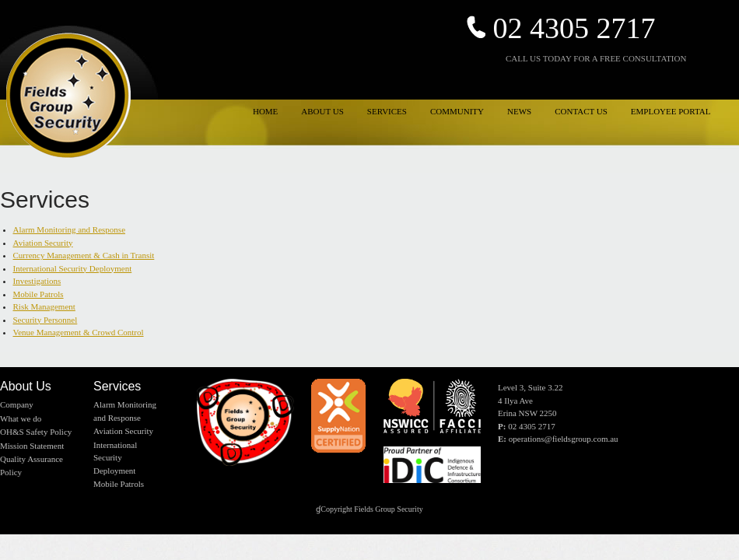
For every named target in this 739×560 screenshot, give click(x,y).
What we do (21, 418)
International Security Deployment (73, 268)
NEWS (519, 111)
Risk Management (44, 306)
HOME (265, 111)
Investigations (37, 281)
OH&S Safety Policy (36, 432)
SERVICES (387, 111)
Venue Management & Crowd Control (79, 332)
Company (17, 404)
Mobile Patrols (39, 294)
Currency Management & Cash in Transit (84, 255)
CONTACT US (581, 111)
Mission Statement (32, 446)
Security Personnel (46, 320)
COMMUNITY (457, 111)
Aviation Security (43, 243)
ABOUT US (322, 111)
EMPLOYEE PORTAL (671, 111)
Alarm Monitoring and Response (70, 229)
